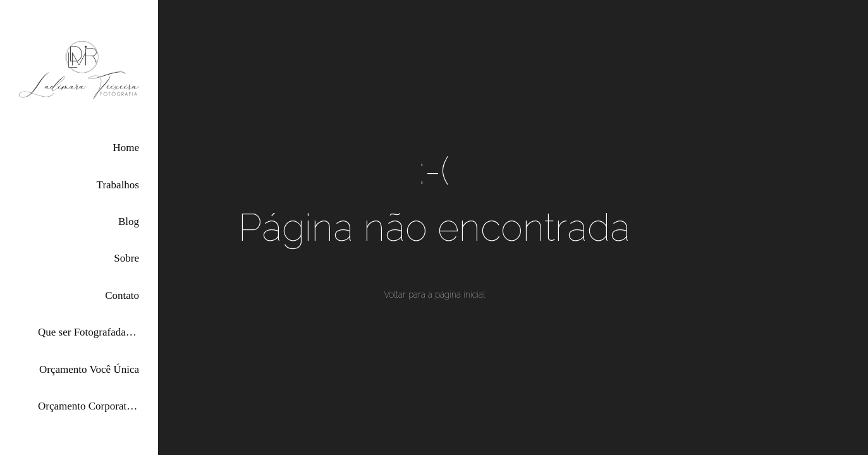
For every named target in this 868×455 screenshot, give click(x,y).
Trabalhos (118, 185)
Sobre (126, 258)
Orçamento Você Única (89, 369)
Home (126, 148)
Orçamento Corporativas (89, 406)
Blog (129, 221)
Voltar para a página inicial (434, 294)
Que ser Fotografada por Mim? (89, 332)
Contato (122, 295)
